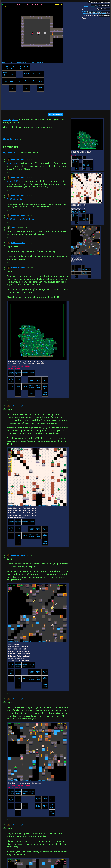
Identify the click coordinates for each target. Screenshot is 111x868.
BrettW (13, 228)
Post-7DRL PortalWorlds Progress (22, 219)
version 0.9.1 (12, 181)
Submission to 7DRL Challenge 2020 (98, 12)
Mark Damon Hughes (18, 160)
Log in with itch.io (11, 153)
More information (12, 139)
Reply (9, 172)
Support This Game (55, 114)
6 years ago (29, 160)
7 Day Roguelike (10, 120)
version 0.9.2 (13, 163)
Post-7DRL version (15, 199)
